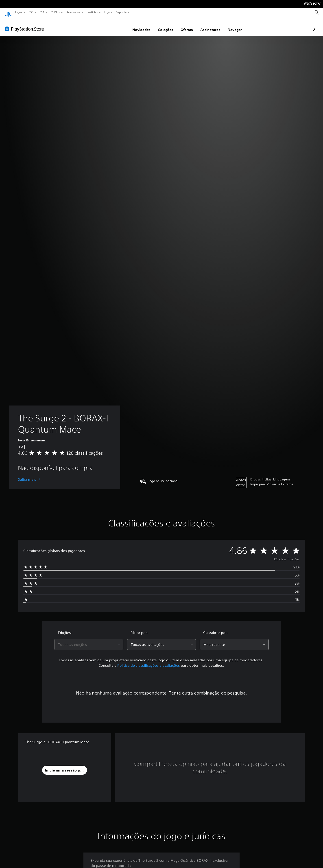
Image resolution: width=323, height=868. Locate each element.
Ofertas (160, 25)
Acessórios (73, 12)
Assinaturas (184, 25)
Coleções (139, 25)
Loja (107, 12)
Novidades (115, 25)
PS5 (31, 12)
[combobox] (89, 640)
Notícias (93, 12)
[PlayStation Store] (26, 24)
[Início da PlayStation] (8, 12)
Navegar (209, 25)
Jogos (19, 12)
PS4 (42, 12)
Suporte (121, 12)
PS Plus (55, 12)
